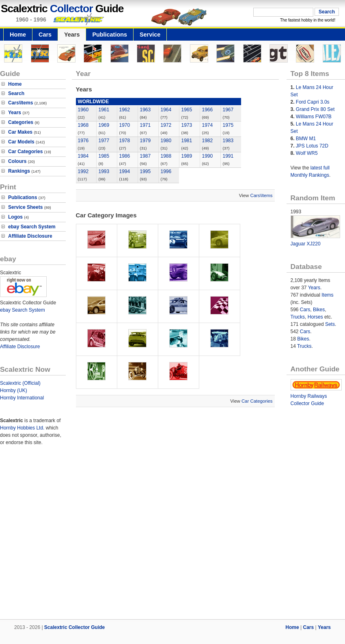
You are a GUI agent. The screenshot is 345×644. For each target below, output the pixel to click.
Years (72, 35)
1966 (208, 110)
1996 (166, 171)
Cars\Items (20, 103)
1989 (187, 156)
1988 (166, 156)
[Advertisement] (76, 534)
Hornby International (22, 398)
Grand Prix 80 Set (315, 109)
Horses (315, 317)
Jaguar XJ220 (306, 244)
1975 (228, 125)
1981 (187, 141)
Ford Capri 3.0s (313, 102)
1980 (166, 141)
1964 (166, 110)
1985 (104, 156)
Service (150, 35)
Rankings (19, 171)
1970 (125, 125)
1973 (187, 125)
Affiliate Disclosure (30, 236)
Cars (45, 35)
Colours (17, 161)
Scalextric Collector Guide (74, 627)
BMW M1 (306, 139)
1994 (125, 171)
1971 (146, 125)
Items (327, 295)
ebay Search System (32, 227)
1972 (166, 125)
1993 (104, 171)
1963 (146, 110)
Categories (21, 122)
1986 (125, 156)
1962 (125, 110)
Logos (15, 217)
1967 (228, 110)
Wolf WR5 (307, 153)
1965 (187, 110)
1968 (83, 125)
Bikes (319, 310)
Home (18, 35)
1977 (104, 141)
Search (16, 93)
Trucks (298, 317)
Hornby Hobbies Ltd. (22, 428)
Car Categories (25, 152)
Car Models (21, 142)
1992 (83, 171)
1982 (208, 141)
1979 (146, 141)
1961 (104, 110)
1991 (228, 156)
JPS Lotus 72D (312, 146)
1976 (83, 141)
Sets (330, 324)
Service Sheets (25, 207)
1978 (125, 141)
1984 (83, 156)
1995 (146, 171)
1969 (104, 125)
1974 (208, 125)
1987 (146, 156)
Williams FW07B (314, 117)
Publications (110, 35)
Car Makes (20, 132)
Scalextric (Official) (20, 383)
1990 (208, 156)
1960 (83, 110)
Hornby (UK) (14, 390)
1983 (228, 141)
